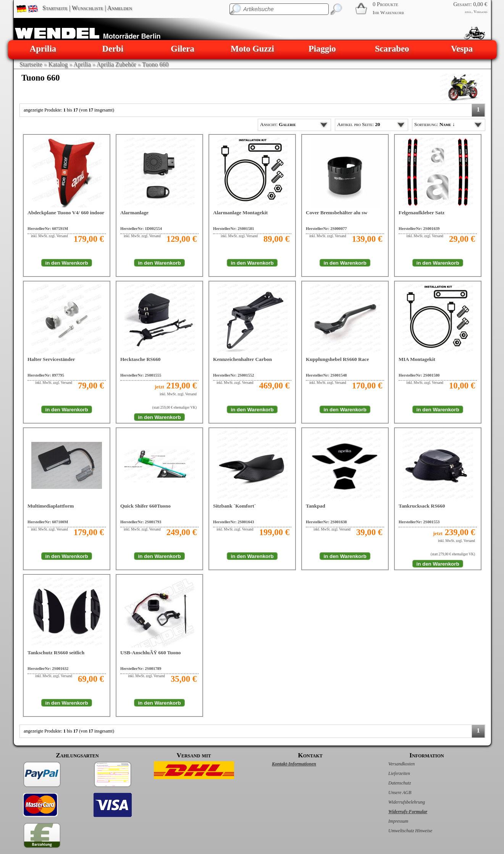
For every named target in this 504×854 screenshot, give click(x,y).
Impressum (390, 821)
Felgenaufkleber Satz (422, 213)
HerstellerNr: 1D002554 (141, 229)
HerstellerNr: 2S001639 (419, 229)
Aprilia (43, 49)
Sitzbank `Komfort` (234, 506)
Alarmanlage (134, 213)
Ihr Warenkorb (388, 12)
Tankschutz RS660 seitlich (56, 653)
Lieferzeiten (391, 773)
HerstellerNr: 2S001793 (141, 522)
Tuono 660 (155, 64)
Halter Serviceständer (51, 359)
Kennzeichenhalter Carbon (242, 359)
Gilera (183, 49)
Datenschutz (392, 783)
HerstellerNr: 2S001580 (419, 375)
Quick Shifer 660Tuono (145, 506)
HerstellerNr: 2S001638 (326, 522)
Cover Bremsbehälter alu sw (337, 213)
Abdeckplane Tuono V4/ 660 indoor (66, 213)
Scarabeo (392, 49)
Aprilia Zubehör (116, 64)
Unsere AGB (392, 793)
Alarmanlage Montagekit (240, 213)
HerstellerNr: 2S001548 (326, 375)
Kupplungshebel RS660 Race (337, 359)
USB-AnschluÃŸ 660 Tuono (151, 653)
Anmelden (120, 8)
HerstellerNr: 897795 (46, 375)
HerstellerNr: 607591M (48, 229)
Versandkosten (393, 764)
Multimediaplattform (51, 506)
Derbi (113, 49)
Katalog (58, 64)
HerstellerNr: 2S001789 (141, 669)
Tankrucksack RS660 (422, 506)
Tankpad (316, 506)
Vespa (462, 49)
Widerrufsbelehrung (399, 802)
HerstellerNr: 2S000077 (326, 229)
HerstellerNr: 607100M (48, 522)
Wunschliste (87, 8)
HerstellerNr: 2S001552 (233, 375)
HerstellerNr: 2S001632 (48, 669)
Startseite (55, 8)
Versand (480, 12)
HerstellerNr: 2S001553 (419, 522)
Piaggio (322, 49)
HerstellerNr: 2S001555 (141, 375)
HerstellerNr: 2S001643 (233, 522)
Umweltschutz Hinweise (402, 831)
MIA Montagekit (417, 359)
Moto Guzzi (252, 49)
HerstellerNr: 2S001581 (233, 229)
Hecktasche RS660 (141, 359)
